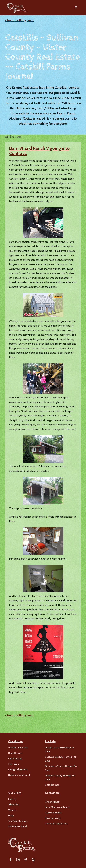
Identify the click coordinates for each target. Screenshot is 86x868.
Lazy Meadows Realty (57, 807)
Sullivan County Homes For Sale (61, 759)
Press (11, 815)
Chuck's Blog (52, 802)
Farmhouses (15, 758)
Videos (12, 810)
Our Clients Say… (18, 821)
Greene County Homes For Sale (60, 777)
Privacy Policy (53, 818)
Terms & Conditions (56, 824)
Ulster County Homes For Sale (59, 749)
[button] (76, 8)
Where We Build (18, 826)
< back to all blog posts (19, 20)
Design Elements (18, 769)
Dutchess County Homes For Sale (61, 768)
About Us (14, 805)
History (12, 799)
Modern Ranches (18, 748)
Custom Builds (53, 813)
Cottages (14, 764)
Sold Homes (52, 785)
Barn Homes (15, 753)
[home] (16, 8)
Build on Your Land (19, 775)
